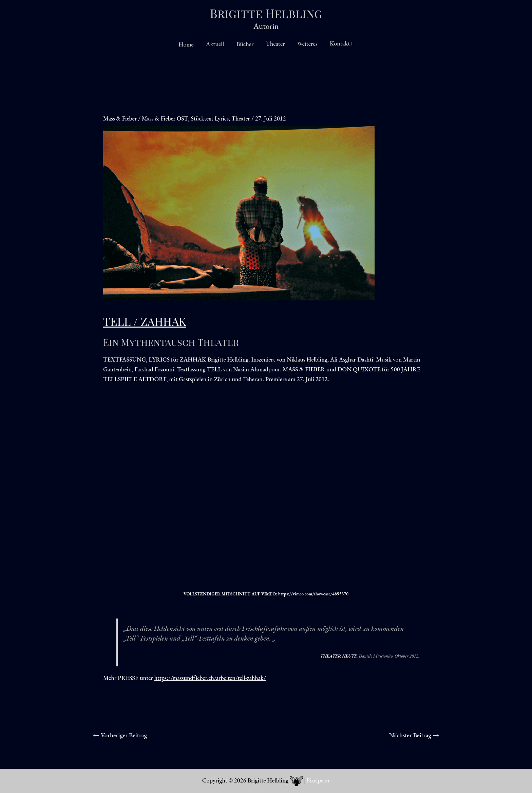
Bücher (245, 44)
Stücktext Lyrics (212, 118)
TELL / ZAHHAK (146, 321)
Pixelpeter (318, 780)
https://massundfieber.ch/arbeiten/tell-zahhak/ (212, 678)
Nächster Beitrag (413, 735)
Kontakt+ (342, 43)
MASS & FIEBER (304, 369)
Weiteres (307, 44)
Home (186, 44)
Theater (275, 44)
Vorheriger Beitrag (121, 735)
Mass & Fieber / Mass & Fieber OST (146, 118)
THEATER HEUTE (339, 656)
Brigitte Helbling (266, 13)
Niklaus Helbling (307, 359)
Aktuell (215, 44)
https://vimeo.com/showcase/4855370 (313, 594)
